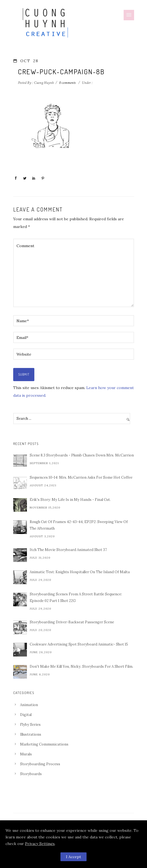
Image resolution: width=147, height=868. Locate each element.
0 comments (67, 83)
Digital (26, 715)
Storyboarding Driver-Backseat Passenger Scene (72, 622)
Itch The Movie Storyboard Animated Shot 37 (68, 550)
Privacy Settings (40, 844)
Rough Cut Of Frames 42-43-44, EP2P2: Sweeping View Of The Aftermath (79, 525)
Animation (29, 705)
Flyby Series (30, 725)
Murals (26, 754)
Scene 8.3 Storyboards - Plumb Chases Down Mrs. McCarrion (82, 455)
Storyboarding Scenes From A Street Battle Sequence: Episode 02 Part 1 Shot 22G (76, 597)
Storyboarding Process (40, 764)
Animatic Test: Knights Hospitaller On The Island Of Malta (80, 572)
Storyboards (31, 774)
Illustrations (31, 734)
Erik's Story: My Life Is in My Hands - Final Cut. (70, 500)
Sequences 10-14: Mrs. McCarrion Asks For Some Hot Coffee (81, 477)
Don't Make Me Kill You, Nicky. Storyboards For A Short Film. (81, 666)
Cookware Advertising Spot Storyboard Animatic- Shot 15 (79, 644)
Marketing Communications (44, 744)
